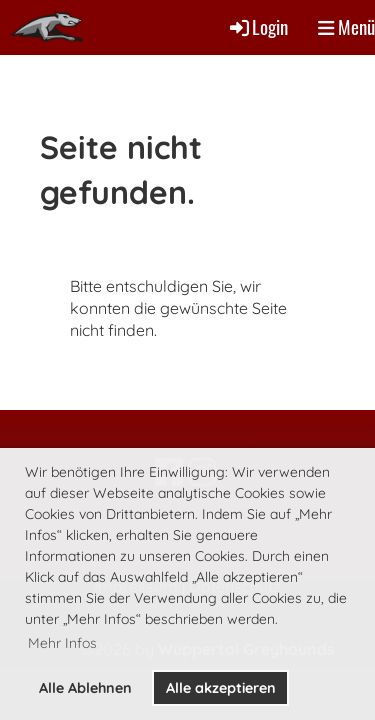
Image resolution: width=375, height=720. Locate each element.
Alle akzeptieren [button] (221, 688)
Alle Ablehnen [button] (85, 688)
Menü (346, 27)
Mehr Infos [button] (62, 643)
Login (257, 26)
